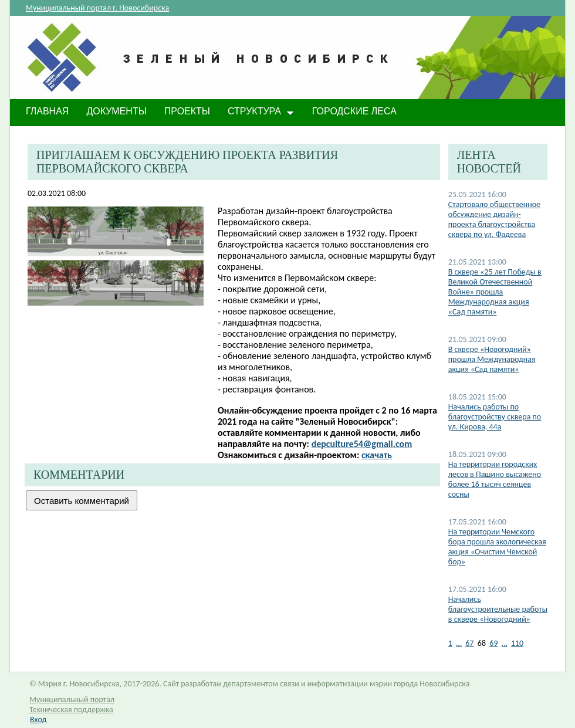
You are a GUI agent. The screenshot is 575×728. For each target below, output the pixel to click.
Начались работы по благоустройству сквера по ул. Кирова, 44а (495, 417)
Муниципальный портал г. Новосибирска (97, 8)
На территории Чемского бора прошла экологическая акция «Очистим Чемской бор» (497, 547)
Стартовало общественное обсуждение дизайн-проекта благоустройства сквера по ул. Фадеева (494, 219)
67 (469, 643)
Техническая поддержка (71, 710)
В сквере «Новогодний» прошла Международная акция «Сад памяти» (492, 359)
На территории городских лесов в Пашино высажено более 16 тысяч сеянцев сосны (495, 479)
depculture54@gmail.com (362, 444)
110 (517, 643)
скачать (377, 455)
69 (493, 643)
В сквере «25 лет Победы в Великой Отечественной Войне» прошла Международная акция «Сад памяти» (495, 292)
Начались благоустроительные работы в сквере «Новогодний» (498, 609)
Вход (38, 719)
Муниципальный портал (72, 700)
